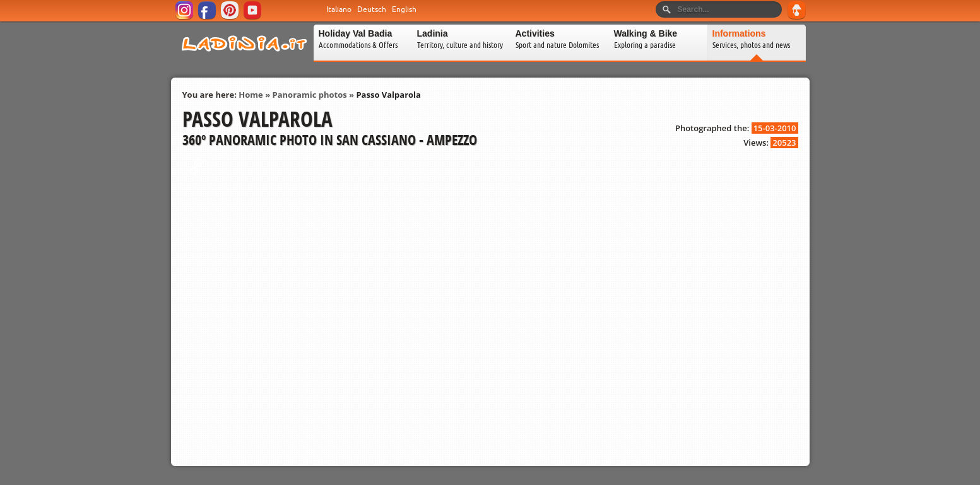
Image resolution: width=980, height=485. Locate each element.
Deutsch (372, 9)
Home (251, 95)
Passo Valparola (388, 95)
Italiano (339, 9)
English (404, 9)
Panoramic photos (310, 95)
